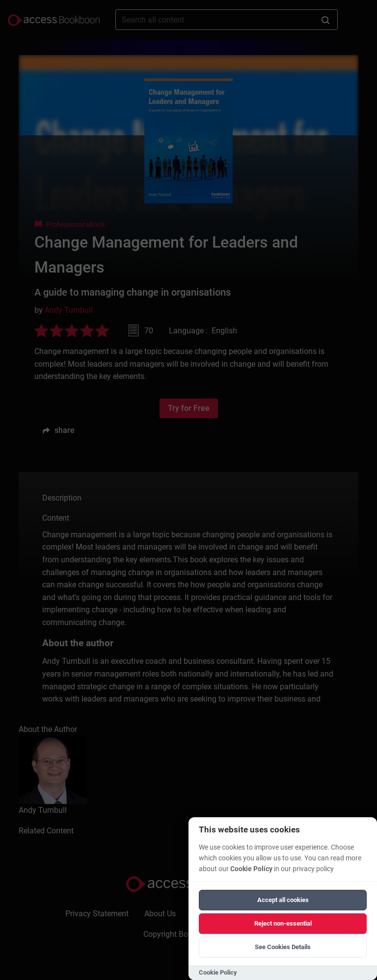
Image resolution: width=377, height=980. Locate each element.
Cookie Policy (251, 869)
